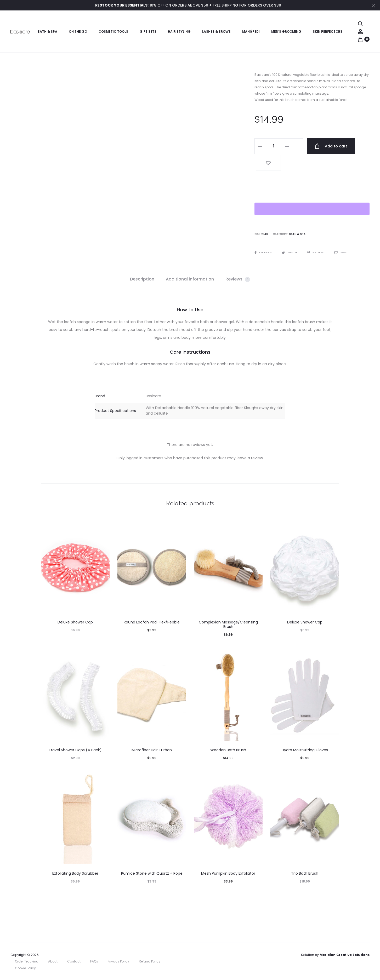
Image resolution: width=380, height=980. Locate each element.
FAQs (94, 961)
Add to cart (324, 146)
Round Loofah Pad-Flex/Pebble (152, 622)
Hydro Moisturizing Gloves (305, 750)
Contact (74, 961)
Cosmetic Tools (113, 31)
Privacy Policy (118, 961)
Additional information (190, 279)
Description (142, 279)
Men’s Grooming (286, 31)
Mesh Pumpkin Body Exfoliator (228, 873)
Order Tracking (27, 961)
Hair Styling (179, 31)
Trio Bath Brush (305, 873)
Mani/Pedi (251, 31)
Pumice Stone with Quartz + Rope (152, 873)
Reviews (238, 279)
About (53, 961)
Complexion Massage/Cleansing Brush (228, 624)
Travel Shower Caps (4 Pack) (75, 750)
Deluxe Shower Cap (75, 622)
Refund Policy (150, 961)
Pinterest (321, 235)
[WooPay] (312, 192)
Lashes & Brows (216, 31)
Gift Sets (148, 31)
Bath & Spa (47, 31)
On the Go (78, 31)
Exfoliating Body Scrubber (75, 873)
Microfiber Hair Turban (152, 750)
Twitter (292, 235)
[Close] (374, 5)
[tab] (142, 279)
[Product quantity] (274, 146)
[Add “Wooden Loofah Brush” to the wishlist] (359, 146)
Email (347, 235)
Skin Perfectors (328, 31)
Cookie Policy (25, 968)
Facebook (264, 235)
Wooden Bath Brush (228, 750)
